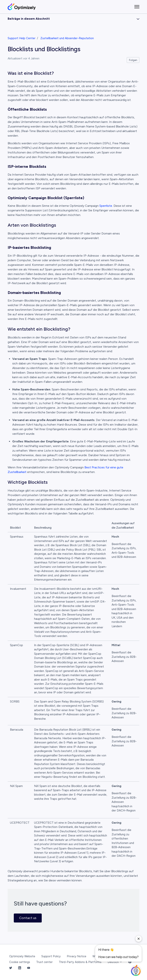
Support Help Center (22, 38)
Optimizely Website (22, 956)
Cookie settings (20, 962)
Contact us (28, 918)
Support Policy (51, 956)
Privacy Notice (77, 956)
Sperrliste (106, 206)
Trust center (44, 962)
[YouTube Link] (29, 968)
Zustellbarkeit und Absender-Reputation (67, 38)
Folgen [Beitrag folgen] (133, 60)
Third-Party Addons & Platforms (80, 962)
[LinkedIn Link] (20, 968)
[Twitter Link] (11, 968)
